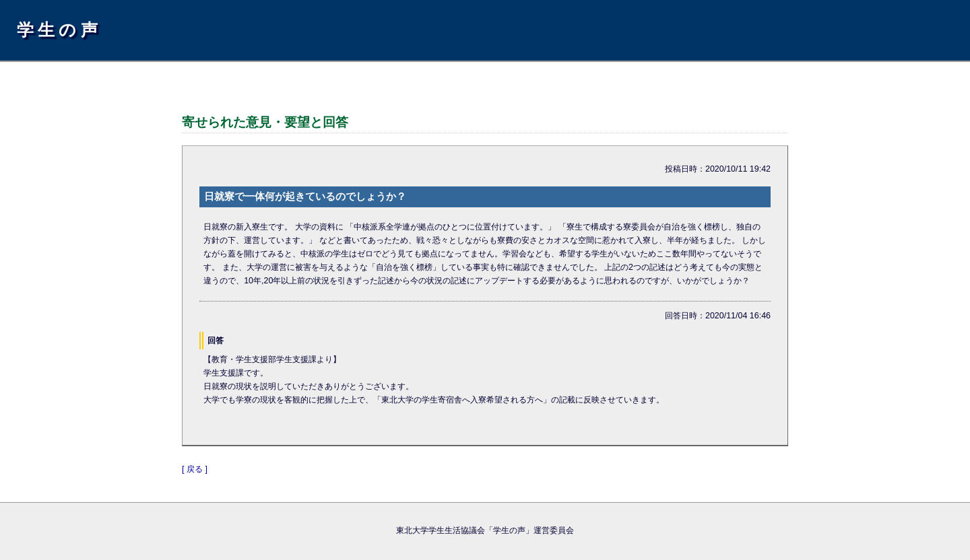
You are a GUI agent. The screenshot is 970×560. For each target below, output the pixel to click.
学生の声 (59, 30)
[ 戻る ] (195, 469)
